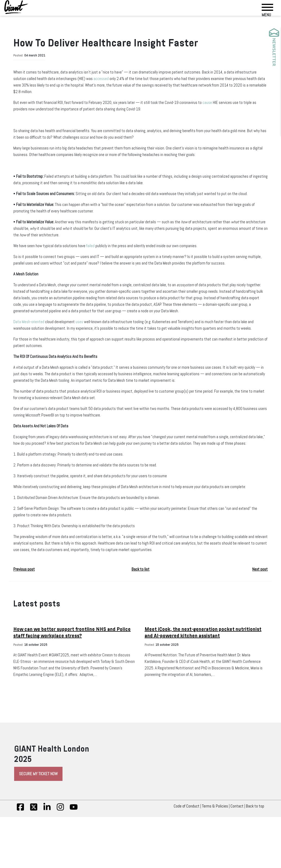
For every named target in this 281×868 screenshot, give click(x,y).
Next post (258, 627)
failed (109, 258)
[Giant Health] (16, 7)
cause (250, 102)
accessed (160, 78)
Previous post (28, 627)
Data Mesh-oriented (32, 347)
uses (95, 347)
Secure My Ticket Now (46, 838)
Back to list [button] (140, 627)
